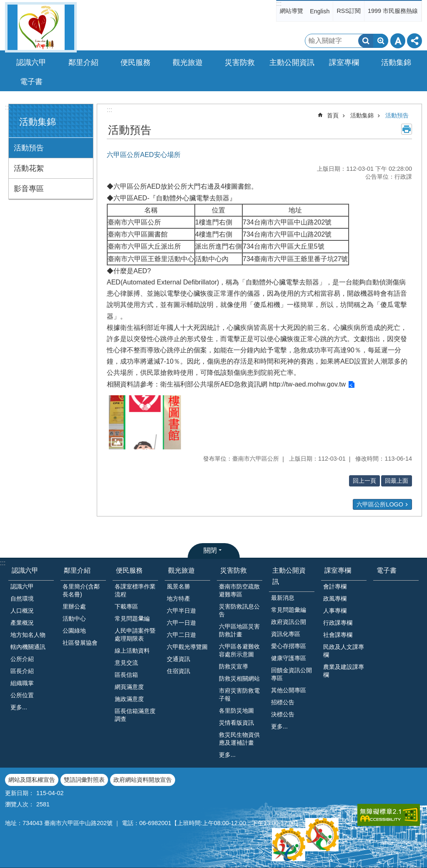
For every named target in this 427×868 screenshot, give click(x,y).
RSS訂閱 (349, 11)
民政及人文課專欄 (344, 651)
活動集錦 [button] (396, 62)
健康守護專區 (289, 658)
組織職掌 (22, 683)
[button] (145, 422)
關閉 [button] (210, 550)
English (320, 11)
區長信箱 (126, 675)
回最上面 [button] (397, 481)
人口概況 (22, 611)
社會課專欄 (338, 635)
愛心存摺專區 (289, 646)
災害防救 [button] (240, 62)
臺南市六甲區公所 (41, 27)
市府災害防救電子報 (239, 695)
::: (279, 4)
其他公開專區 (289, 690)
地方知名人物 (28, 635)
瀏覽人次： (20, 804)
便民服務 (129, 570)
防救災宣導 (234, 666)
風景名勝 (178, 586)
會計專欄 (335, 586)
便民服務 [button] (136, 62)
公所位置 (22, 695)
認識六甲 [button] (31, 62)
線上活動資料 (132, 651)
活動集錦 (38, 122)
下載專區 (126, 606)
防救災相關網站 (239, 678)
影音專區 (29, 189)
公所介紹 (22, 659)
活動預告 (29, 148)
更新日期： (20, 793)
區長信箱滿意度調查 (135, 715)
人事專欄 (335, 611)
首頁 (333, 115)
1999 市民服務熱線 (393, 11)
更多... (19, 707)
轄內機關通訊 (28, 647)
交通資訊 (178, 659)
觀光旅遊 (181, 570)
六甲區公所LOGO (380, 504)
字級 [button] (398, 41)
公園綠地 (74, 631)
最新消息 (283, 598)
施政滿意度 (129, 699)
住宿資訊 (178, 671)
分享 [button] (414, 41)
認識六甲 (25, 570)
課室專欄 (338, 570)
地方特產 (178, 599)
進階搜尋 (381, 41)
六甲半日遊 (181, 611)
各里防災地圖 (236, 711)
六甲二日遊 (181, 635)
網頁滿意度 (129, 687)
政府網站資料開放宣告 (143, 780)
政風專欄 (335, 599)
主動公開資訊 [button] (292, 62)
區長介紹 (22, 671)
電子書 (31, 82)
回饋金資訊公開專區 (291, 674)
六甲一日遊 (181, 623)
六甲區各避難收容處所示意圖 (239, 650)
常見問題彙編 (289, 610)
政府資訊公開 (289, 622)
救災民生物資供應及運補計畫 (239, 739)
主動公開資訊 (289, 576)
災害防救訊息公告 (239, 610)
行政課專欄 (338, 623)
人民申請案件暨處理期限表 (135, 635)
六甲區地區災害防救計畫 (239, 630)
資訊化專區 (286, 634)
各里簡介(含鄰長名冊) (81, 590)
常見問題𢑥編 (132, 619)
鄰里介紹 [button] (83, 62)
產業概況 (22, 623)
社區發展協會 (80, 643)
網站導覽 (291, 11)
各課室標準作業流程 (135, 590)
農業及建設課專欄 (344, 671)
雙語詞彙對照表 (84, 780)
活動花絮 (29, 168)
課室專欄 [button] (344, 62)
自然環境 (22, 599)
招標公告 (283, 702)
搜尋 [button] (366, 41)
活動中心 (74, 619)
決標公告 (283, 714)
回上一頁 (364, 481)
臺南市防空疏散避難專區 (239, 590)
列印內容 (407, 129)
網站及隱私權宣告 (32, 780)
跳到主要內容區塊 (4, 4)
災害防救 (234, 570)
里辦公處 (74, 606)
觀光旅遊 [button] (188, 62)
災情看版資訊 (236, 723)
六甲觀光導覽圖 (187, 647)
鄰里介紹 (77, 570)
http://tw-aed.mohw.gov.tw (306, 384)
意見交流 (126, 663)
